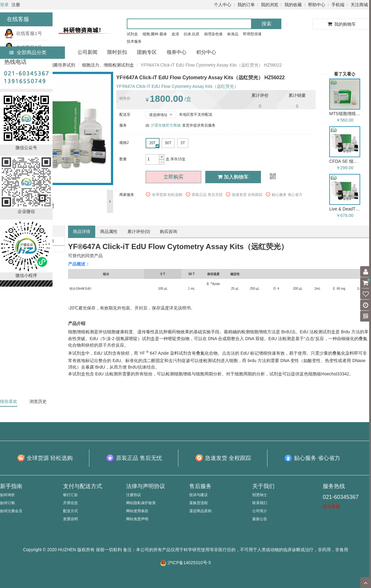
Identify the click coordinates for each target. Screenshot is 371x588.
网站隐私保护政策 (141, 503)
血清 (175, 34)
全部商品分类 (28, 52)
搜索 (267, 24)
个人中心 (223, 5)
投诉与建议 (198, 495)
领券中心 (177, 52)
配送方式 (70, 511)
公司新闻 (87, 52)
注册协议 (134, 495)
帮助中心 (317, 5)
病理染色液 (213, 34)
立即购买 (173, 177)
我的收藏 (293, 5)
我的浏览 (270, 5)
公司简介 (260, 511)
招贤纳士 (260, 495)
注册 (16, 5)
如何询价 (7, 495)
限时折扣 (117, 52)
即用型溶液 (252, 34)
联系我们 (260, 503)
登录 (4, 5)
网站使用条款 (137, 511)
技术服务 (134, 41)
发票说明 (70, 519)
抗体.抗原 (192, 34)
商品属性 (109, 231)
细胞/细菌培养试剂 (57, 65)
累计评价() (139, 231)
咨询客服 (331, 506)
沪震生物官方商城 (166, 125)
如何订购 (7, 503)
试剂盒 (132, 34)
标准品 (233, 34)
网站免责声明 (137, 519)
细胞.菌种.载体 (155, 34)
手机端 (338, 5)
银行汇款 (70, 495)
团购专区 (147, 52)
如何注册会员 (11, 511)
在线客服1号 (23, 33)
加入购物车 (233, 177)
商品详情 (82, 231)
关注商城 (359, 5)
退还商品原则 (200, 511)
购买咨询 (168, 231)
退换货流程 (198, 503)
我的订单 (246, 5)
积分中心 (206, 52)
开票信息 (70, 503)
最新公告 (260, 519)
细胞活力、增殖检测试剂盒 (108, 65)
